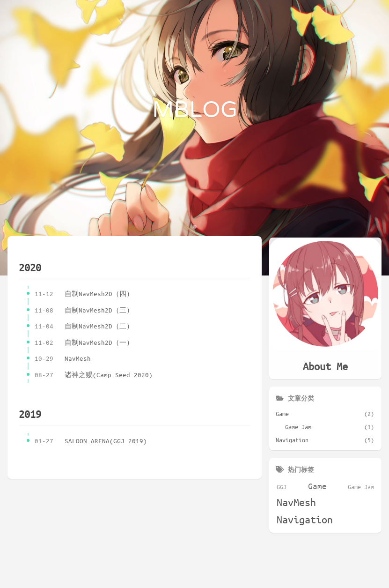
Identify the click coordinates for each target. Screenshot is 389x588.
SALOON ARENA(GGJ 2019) (91, 441)
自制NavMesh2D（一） (84, 343)
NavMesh (63, 359)
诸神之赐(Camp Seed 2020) (94, 375)
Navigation (305, 518)
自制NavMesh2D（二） (84, 326)
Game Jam (361, 485)
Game (317, 484)
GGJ (282, 485)
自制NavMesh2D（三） (84, 310)
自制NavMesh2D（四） (84, 294)
